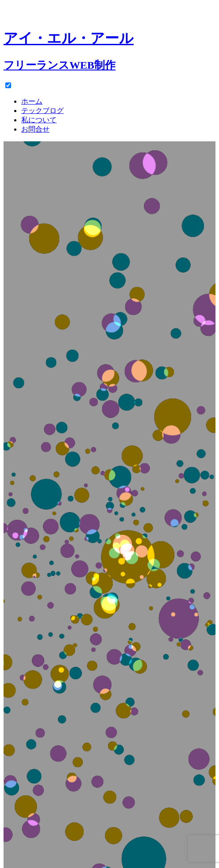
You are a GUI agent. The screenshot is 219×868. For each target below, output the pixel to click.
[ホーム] (109, 42)
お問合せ (35, 129)
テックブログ (42, 111)
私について (39, 120)
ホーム (32, 101)
